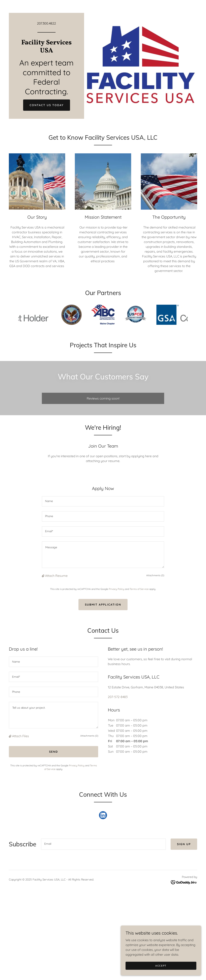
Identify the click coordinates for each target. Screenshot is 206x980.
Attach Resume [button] (56, 576)
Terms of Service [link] (139, 589)
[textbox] (103, 501)
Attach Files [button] (21, 736)
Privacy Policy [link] (117, 589)
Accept (161, 966)
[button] (43, 576)
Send (54, 752)
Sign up (184, 844)
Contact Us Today (47, 105)
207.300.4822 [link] (46, 23)
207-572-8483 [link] (118, 697)
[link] (46, 51)
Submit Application (103, 605)
